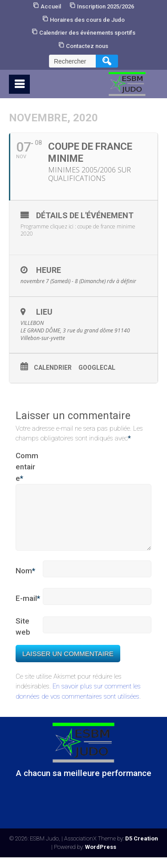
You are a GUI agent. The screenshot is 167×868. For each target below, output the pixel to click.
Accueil (51, 6)
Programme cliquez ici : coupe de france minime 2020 (78, 230)
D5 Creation (142, 849)
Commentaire (27, 468)
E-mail (28, 609)
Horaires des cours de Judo (87, 20)
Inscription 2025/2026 (106, 6)
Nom (25, 582)
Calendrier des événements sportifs (87, 33)
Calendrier (53, 368)
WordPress (101, 858)
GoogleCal (97, 368)
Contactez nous (87, 46)
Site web (23, 637)
